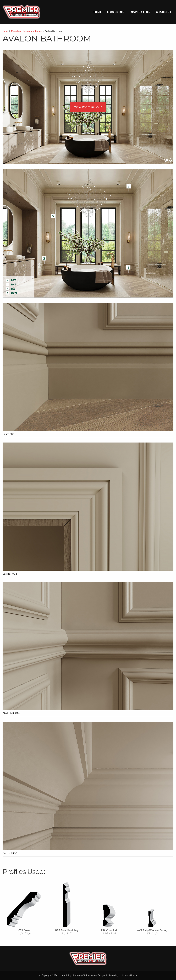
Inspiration (140, 12)
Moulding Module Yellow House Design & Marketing (90, 975)
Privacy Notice (130, 975)
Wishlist (164, 12)
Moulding (116, 12)
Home (97, 12)
